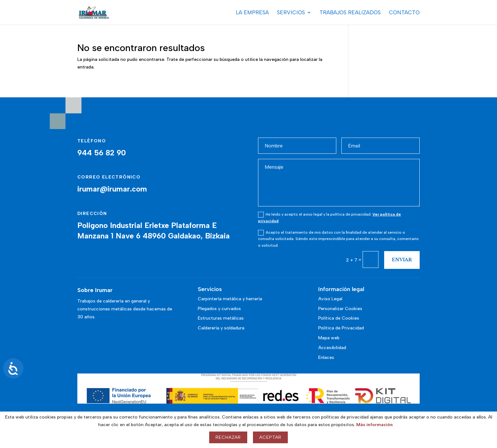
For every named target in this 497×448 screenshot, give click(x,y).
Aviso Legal (330, 299)
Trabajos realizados (350, 13)
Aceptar (270, 437)
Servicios (291, 13)
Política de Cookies (339, 318)
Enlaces (326, 357)
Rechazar (228, 437)
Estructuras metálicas (221, 318)
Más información (374, 425)
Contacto (404, 13)
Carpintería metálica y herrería (230, 299)
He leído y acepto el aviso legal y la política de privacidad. (329, 217)
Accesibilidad (332, 348)
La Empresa (252, 13)
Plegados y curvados (219, 309)
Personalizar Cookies (340, 309)
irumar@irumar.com (112, 189)
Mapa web (329, 338)
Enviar (402, 260)
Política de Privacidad (341, 328)
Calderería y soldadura (221, 328)
